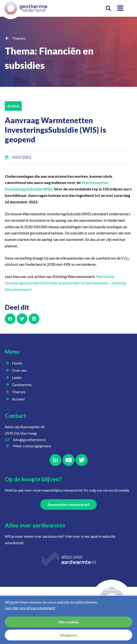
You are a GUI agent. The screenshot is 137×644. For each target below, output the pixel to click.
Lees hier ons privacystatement (30, 608)
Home (17, 363)
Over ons (21, 370)
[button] (108, 8)
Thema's (19, 38)
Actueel (19, 399)
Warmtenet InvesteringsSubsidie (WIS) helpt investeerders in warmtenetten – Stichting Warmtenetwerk (65, 283)
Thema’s (20, 392)
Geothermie (23, 385)
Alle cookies (69, 622)
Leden (18, 378)
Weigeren (69, 635)
